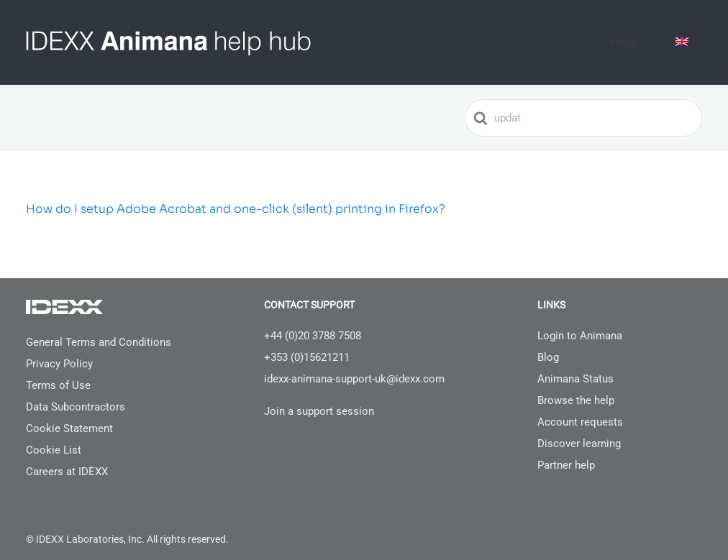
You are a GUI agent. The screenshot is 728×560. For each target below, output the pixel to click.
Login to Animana (580, 325)
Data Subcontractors (76, 396)
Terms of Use (58, 375)
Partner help (566, 454)
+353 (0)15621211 (307, 346)
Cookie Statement (69, 418)
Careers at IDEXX (67, 461)
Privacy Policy (59, 353)
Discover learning (579, 433)
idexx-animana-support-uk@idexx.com (354, 368)
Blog (548, 346)
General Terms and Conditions (99, 331)
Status (645, 37)
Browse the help (576, 390)
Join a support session (319, 400)
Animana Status (575, 368)
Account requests (580, 411)
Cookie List (54, 439)
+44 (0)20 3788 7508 (313, 325)
